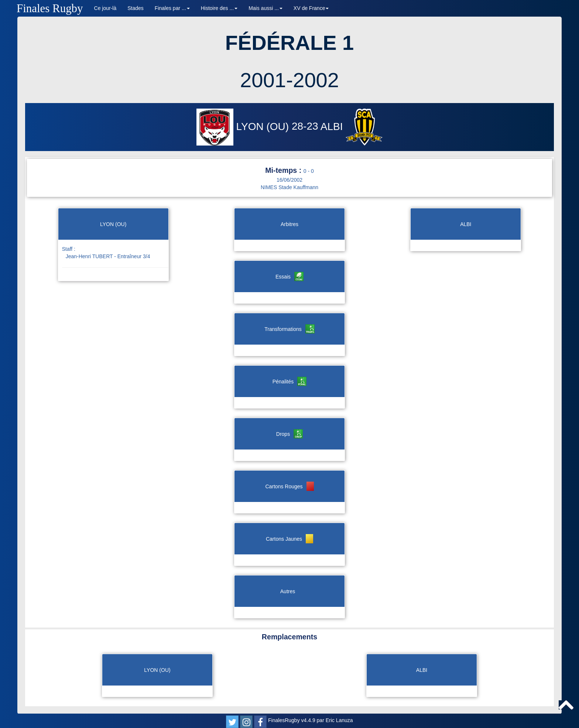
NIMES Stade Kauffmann (289, 187)
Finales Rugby (50, 8)
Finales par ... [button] (172, 8)
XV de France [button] (311, 8)
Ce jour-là (105, 8)
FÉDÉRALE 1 (290, 43)
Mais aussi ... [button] (265, 8)
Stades (136, 8)
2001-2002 (289, 80)
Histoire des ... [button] (219, 8)
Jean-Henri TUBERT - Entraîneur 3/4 (108, 256)
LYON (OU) (244, 127)
